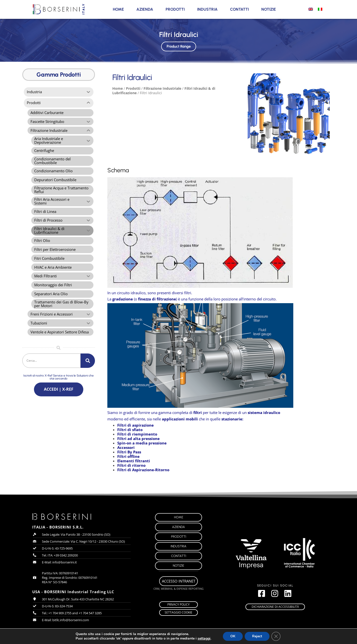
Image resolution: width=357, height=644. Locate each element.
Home (118, 9)
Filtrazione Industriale (162, 88)
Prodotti (175, 9)
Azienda (145, 9)
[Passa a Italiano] (320, 9)
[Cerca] (88, 362)
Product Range (178, 45)
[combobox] (51, 362)
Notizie (269, 9)
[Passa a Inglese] (311, 9)
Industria (207, 9)
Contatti (239, 9)
